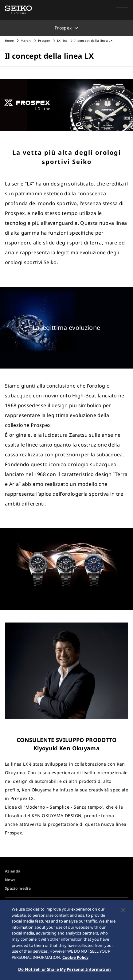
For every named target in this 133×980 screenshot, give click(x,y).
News (10, 880)
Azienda (13, 871)
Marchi (26, 41)
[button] (122, 10)
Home (9, 41)
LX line (63, 41)
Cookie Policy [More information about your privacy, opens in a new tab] (75, 959)
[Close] (123, 912)
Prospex (44, 41)
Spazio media (18, 888)
